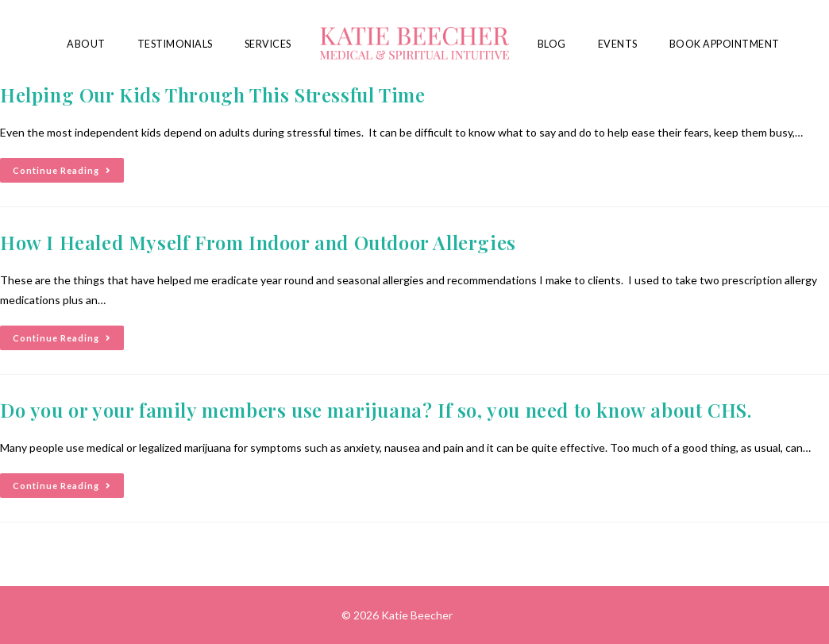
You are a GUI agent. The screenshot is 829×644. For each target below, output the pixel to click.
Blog (552, 44)
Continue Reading (68, 167)
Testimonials (175, 44)
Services (268, 44)
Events (618, 44)
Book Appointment (725, 44)
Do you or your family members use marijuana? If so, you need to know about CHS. (376, 410)
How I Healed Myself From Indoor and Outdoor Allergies (258, 242)
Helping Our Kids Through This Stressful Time (212, 94)
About (86, 44)
